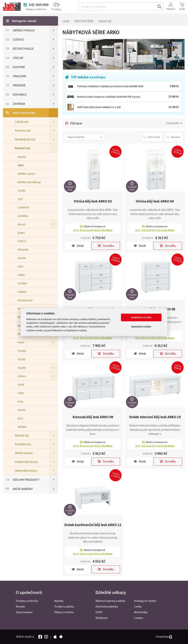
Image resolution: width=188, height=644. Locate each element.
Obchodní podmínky (107, 606)
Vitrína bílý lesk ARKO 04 (155, 201)
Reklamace (102, 618)
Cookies (139, 618)
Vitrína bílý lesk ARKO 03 (93, 201)
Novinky (59, 601)
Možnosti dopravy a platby (110, 601)
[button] (84, 137)
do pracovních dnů (93, 230)
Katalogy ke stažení (145, 601)
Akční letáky (141, 612)
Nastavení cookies (141, 327)
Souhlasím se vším (141, 317)
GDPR (99, 612)
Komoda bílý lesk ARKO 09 (93, 417)
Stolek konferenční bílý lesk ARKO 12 (93, 525)
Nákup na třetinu (64, 612)
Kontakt (20, 606)
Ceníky (138, 606)
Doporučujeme (24, 612)
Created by (164, 637)
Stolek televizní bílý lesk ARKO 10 (155, 417)
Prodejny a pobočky (27, 601)
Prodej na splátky (64, 606)
